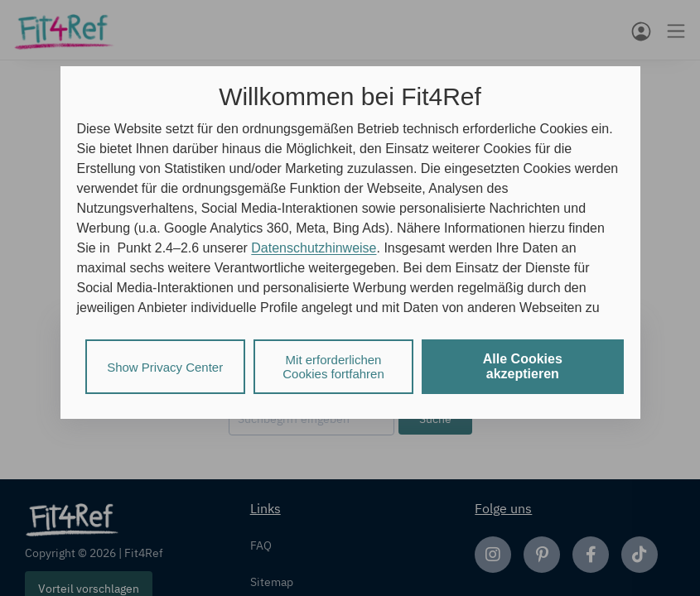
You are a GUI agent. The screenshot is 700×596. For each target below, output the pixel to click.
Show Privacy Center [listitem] (165, 367)
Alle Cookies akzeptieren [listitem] (523, 366)
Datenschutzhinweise (314, 248)
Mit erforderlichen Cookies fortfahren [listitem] (333, 367)
